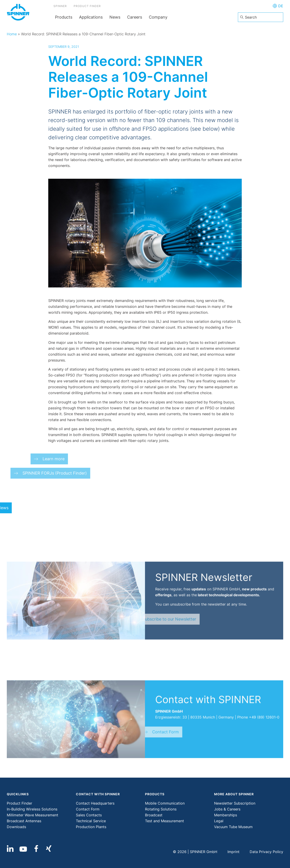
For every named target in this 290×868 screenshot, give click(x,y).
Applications (91, 17)
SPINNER (62, 7)
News (115, 17)
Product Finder (89, 7)
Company (158, 17)
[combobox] (261, 17)
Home (12, 34)
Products (64, 17)
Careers (135, 17)
